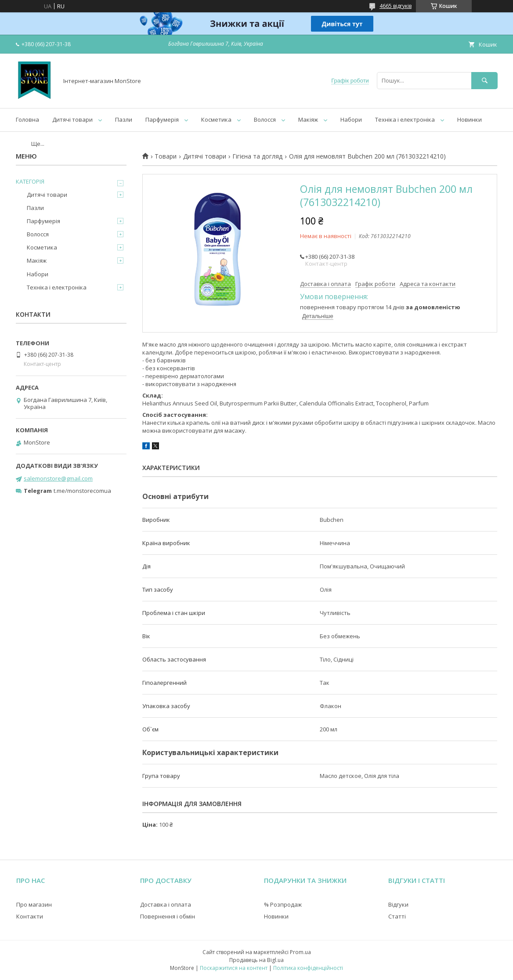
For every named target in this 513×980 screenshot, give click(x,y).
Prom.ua (300, 952)
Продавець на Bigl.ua (256, 960)
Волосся (265, 119)
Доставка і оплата (166, 904)
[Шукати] (484, 81)
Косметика (216, 119)
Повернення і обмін (168, 916)
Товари (166, 156)
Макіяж (308, 119)
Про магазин (34, 904)
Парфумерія (162, 119)
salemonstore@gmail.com (58, 478)
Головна (27, 119)
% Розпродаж (283, 904)
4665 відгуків (396, 6)
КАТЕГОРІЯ (30, 181)
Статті (397, 916)
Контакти (30, 916)
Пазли (124, 119)
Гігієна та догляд (257, 156)
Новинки (470, 119)
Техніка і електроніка (405, 119)
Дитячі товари (72, 119)
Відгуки (398, 904)
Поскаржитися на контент (234, 968)
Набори (351, 119)
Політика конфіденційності (308, 968)
